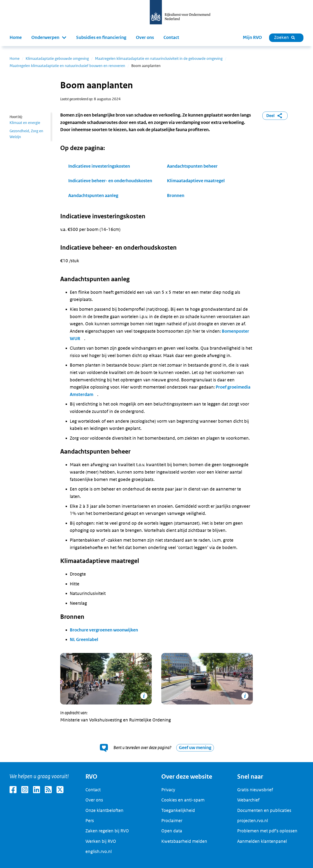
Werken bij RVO (101, 841)
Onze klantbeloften (104, 810)
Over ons (145, 38)
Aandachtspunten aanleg (94, 196)
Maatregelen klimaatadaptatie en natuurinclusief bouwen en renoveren (67, 66)
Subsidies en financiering (101, 38)
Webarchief (248, 800)
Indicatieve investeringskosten (99, 166)
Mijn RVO (252, 38)
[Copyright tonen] (144, 696)
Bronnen (176, 196)
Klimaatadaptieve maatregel (196, 181)
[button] (49, 38)
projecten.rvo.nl (253, 821)
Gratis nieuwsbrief (255, 790)
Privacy (168, 790)
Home (16, 38)
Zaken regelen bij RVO (107, 831)
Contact (171, 38)
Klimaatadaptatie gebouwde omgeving (57, 58)
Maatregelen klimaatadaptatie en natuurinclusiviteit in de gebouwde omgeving (159, 58)
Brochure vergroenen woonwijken (104, 630)
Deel (275, 116)
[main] (156, 404)
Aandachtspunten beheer (193, 166)
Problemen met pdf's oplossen (267, 831)
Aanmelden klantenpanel (262, 841)
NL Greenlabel (84, 640)
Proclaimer (172, 821)
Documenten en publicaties (264, 810)
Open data (172, 831)
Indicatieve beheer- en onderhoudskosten (110, 181)
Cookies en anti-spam (183, 800)
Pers (90, 821)
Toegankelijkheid (178, 810)
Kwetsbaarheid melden (184, 841)
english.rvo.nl (99, 851)
